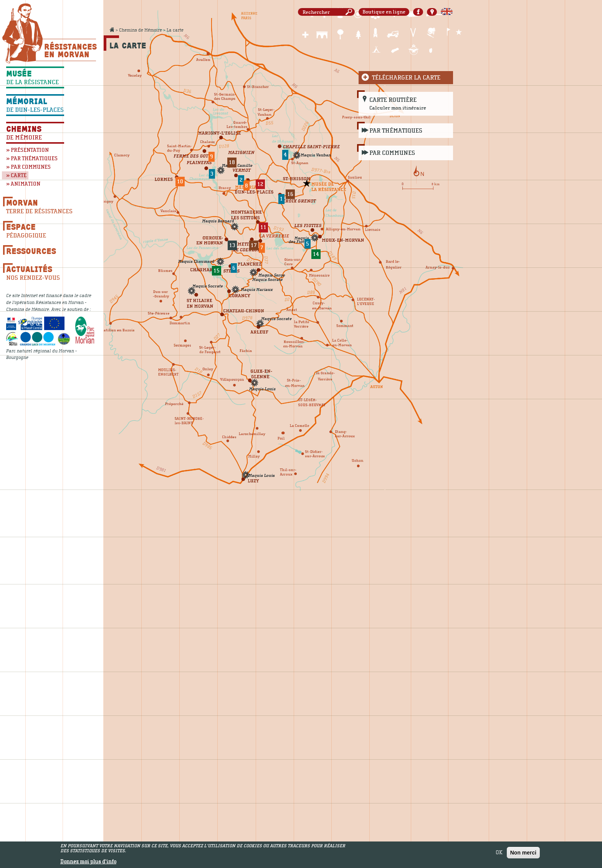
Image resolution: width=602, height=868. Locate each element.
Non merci (523, 853)
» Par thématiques (32, 158)
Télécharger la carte (406, 78)
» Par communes (28, 167)
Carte (432, 12)
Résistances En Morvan (70, 50)
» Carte (16, 175)
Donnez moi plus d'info (88, 863)
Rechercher (350, 12)
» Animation (23, 184)
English (447, 12)
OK (499, 853)
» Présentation (27, 150)
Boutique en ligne (384, 12)
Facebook (418, 12)
